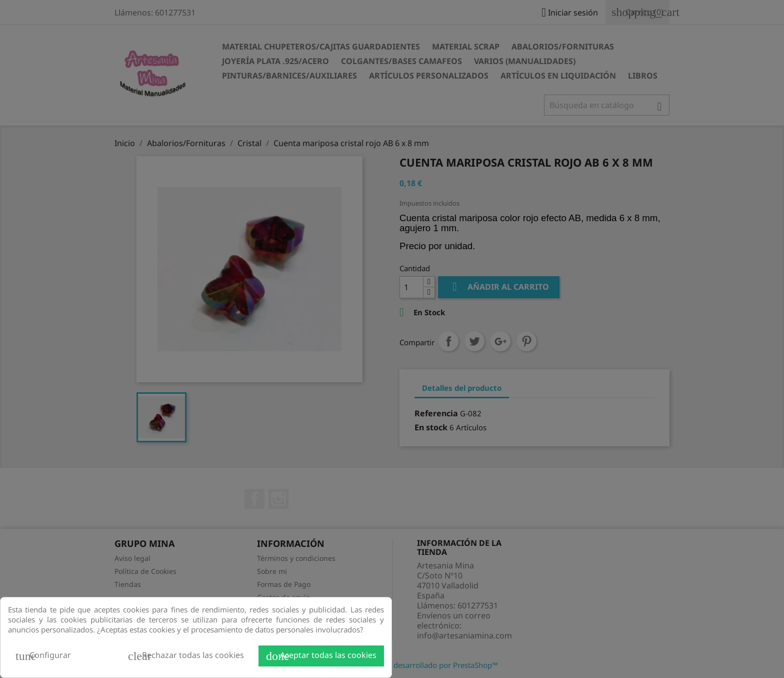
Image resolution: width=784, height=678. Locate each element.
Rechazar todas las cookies (186, 656)
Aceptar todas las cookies (321, 656)
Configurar (43, 656)
